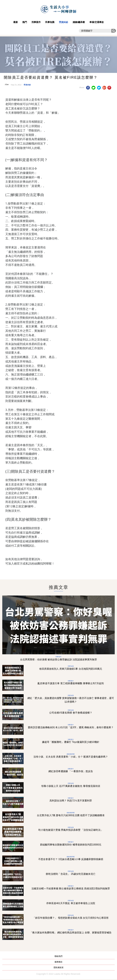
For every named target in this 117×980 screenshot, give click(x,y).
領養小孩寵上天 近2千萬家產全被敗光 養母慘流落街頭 (71, 786)
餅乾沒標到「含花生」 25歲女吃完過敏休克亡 (71, 874)
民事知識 (50, 22)
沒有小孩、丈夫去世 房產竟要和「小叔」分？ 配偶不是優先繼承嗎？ (71, 757)
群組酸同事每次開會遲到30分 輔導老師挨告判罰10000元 (71, 845)
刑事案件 (36, 22)
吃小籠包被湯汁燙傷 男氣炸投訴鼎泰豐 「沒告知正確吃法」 (71, 830)
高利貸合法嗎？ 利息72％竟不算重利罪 (71, 801)
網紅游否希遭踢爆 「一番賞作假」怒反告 (71, 771)
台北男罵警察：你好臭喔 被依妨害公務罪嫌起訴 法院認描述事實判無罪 (59, 660)
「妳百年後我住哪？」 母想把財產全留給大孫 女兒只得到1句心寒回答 (71, 918)
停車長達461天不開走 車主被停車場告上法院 (71, 903)
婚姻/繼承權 (79, 22)
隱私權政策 (59, 967)
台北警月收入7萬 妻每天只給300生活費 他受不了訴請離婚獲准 (71, 815)
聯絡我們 (58, 956)
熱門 (25, 22)
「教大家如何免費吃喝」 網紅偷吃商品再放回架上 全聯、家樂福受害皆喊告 (71, 933)
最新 (16, 22)
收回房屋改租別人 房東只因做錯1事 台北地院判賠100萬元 (71, 669)
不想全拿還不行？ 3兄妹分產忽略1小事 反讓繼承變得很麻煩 (71, 859)
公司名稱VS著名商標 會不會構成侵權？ (71, 713)
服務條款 (58, 962)
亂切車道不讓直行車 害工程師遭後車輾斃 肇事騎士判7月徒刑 (71, 683)
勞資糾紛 (64, 22)
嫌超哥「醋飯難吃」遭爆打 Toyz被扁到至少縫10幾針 (71, 742)
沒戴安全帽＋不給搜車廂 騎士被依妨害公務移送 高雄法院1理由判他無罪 (71, 889)
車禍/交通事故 (97, 22)
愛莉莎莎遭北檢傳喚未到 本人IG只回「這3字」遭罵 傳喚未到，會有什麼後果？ (71, 727)
